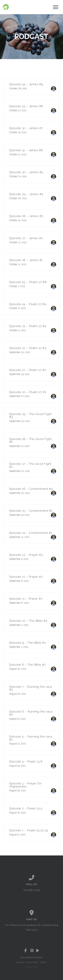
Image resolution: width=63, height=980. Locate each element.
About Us (20, 962)
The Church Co (32, 967)
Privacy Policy (32, 962)
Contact (43, 962)
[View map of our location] (32, 913)
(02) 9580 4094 (32, 890)
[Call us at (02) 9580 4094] (32, 878)
